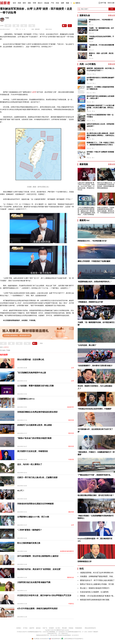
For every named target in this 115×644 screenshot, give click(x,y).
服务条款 (38, 628)
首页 (14, 3)
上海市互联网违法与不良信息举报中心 (72, 639)
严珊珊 (7, 18)
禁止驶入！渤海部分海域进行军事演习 (95, 588)
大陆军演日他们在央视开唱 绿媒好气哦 (34, 582)
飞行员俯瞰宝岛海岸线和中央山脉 (32, 373)
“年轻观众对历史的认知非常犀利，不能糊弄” (101, 38)
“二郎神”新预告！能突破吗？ (30, 530)
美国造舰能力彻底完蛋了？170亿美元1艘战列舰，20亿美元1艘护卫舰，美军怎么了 (100, 108)
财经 (24, 3)
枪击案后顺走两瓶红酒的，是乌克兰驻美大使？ (96, 495)
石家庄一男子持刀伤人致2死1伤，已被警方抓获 (37, 477)
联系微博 (51, 628)
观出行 (40, 3)
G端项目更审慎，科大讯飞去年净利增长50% (97, 573)
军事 (34, 3)
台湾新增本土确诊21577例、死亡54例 (33, 517)
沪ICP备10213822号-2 (22, 632)
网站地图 (64, 628)
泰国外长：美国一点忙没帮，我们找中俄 (101, 54)
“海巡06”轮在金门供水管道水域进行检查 (34, 438)
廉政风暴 (71, 512)
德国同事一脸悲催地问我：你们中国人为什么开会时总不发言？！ (100, 69)
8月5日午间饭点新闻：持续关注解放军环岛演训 (37, 609)
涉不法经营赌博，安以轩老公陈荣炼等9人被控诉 (38, 556)
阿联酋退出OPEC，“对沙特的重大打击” (101, 21)
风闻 (19, 3)
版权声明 (32, 628)
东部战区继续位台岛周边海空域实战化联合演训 (37, 412)
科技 (57, 3)
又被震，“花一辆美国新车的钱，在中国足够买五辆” (101, 29)
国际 (29, 3)
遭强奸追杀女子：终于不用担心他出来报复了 (97, 580)
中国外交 (71, 604)
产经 (52, 3)
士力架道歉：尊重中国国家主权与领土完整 (35, 386)
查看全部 (112, 15)
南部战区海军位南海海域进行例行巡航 (95, 600)
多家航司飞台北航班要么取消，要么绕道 (34, 425)
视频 (67, 3)
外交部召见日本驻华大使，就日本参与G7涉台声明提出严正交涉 (44, 595)
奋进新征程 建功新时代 (67, 551)
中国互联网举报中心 (55, 639)
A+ (24, 29)
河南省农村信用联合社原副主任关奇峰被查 (35, 504)
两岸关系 (71, 420)
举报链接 (71, 628)
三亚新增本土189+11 (26, 399)
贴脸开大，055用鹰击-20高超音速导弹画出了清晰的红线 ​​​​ (100, 88)
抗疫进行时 (70, 407)
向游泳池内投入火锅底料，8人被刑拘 (94, 592)
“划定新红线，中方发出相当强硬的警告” (101, 46)
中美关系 (71, 460)
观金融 (47, 3)
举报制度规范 (79, 628)
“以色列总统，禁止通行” (87, 345)
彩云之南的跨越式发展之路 (29, 543)
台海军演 (6, 347)
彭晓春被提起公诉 (85, 561)
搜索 (112, 9)
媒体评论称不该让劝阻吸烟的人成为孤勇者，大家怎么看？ (100, 97)
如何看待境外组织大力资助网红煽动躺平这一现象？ (100, 79)
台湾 (72, 368)
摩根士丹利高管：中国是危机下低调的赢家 (94, 261)
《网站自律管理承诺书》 (90, 628)
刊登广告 (45, 628)
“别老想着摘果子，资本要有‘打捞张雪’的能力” (95, 366)
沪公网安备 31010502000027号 (40, 639)
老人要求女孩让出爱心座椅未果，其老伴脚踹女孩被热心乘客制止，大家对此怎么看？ (100, 135)
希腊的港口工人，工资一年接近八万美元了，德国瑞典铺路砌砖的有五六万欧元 (100, 144)
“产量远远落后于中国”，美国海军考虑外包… (94, 475)
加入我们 (58, 628)
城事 (62, 3)
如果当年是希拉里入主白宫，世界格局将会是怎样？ (100, 125)
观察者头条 (70, 577)
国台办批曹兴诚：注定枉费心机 (31, 359)
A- (20, 29)
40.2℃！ (21, 491)
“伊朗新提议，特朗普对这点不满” (90, 302)
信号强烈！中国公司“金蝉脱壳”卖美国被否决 (100, 153)
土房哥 (34, 92)
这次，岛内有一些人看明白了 (30, 464)
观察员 (77, 3)
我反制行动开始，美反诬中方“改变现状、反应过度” (39, 569)
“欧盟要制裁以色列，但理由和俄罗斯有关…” (94, 282)
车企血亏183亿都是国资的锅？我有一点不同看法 (100, 116)
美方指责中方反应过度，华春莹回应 (33, 451)
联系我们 (19, 628)
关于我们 (25, 628)
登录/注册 (111, 3)
